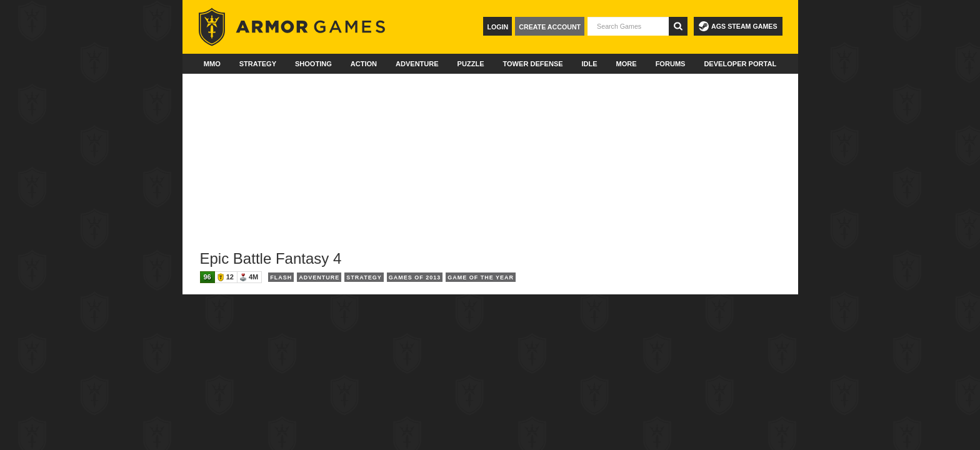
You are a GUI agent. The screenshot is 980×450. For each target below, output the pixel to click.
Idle (590, 64)
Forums (671, 64)
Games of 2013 (415, 277)
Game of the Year (481, 277)
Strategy (258, 64)
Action (364, 64)
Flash (281, 277)
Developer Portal (740, 64)
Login (497, 27)
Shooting (313, 64)
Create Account (550, 27)
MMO (212, 64)
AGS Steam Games (738, 26)
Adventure (417, 64)
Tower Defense (532, 64)
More (627, 64)
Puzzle (471, 64)
